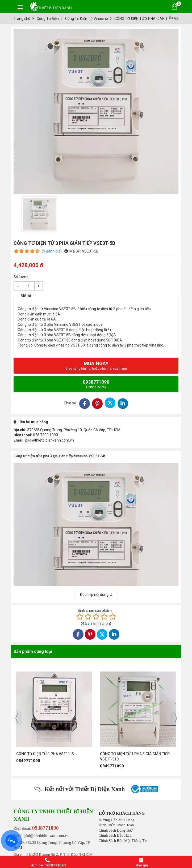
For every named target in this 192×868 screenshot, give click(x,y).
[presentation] (17, 718)
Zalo (11, 841)
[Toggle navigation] (20, 7)
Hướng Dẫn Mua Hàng (116, 820)
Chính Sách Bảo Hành (116, 835)
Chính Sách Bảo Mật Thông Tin (123, 841)
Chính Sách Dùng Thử (116, 830)
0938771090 (96, 384)
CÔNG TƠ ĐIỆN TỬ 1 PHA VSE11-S (45, 754)
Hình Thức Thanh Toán (116, 825)
